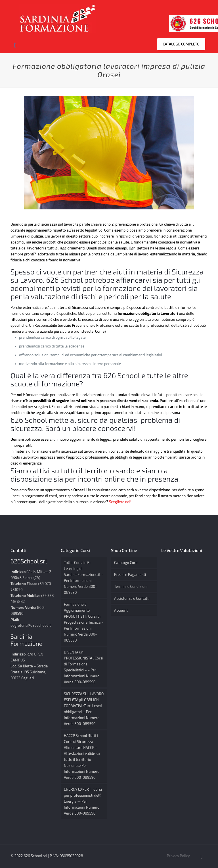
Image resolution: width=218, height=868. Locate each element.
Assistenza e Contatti (132, 598)
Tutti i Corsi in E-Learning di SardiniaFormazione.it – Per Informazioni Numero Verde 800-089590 (84, 577)
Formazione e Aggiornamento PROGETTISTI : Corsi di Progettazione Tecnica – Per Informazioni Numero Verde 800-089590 (84, 622)
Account (121, 610)
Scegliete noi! (120, 502)
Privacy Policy (178, 856)
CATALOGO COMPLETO (181, 44)
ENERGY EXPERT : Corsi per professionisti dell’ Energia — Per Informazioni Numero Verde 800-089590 (83, 801)
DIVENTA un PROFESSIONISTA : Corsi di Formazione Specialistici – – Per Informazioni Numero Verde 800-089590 (83, 667)
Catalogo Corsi (126, 563)
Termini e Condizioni (131, 586)
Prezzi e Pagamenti (130, 574)
